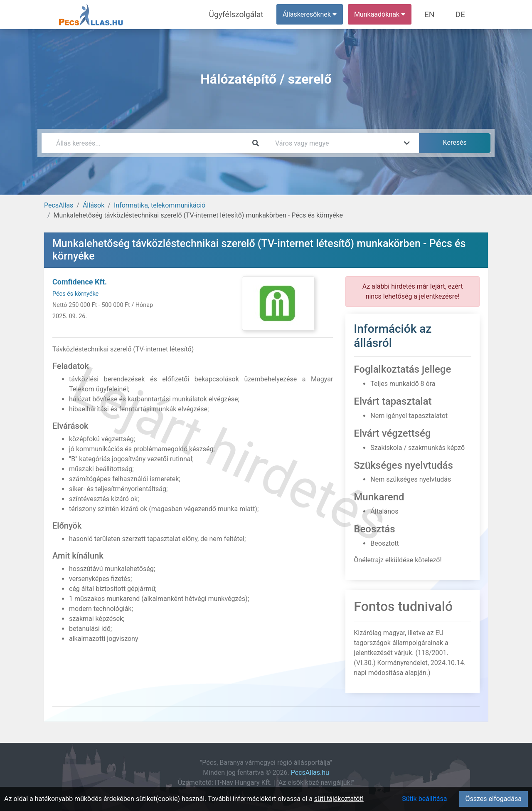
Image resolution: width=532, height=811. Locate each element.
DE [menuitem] (463, 14)
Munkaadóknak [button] (390, 14)
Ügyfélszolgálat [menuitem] (252, 14)
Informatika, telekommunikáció (160, 205)
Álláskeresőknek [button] (320, 14)
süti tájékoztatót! (339, 799)
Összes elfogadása (494, 799)
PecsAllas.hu (310, 773)
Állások (94, 205)
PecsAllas (59, 205)
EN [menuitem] (437, 14)
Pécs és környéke (75, 294)
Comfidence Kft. (80, 282)
